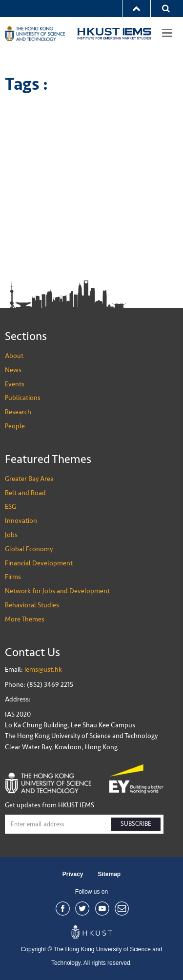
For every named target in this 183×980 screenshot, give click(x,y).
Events (15, 384)
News (13, 370)
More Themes (25, 619)
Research (18, 412)
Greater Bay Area (29, 479)
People (15, 426)
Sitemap (110, 874)
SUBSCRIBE (136, 824)
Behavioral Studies (32, 605)
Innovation (21, 521)
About (14, 356)
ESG (10, 507)
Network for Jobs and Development (57, 591)
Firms (13, 577)
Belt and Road (25, 493)
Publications (23, 398)
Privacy (73, 874)
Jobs (11, 535)
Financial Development (39, 563)
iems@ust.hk (43, 670)
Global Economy (29, 549)
